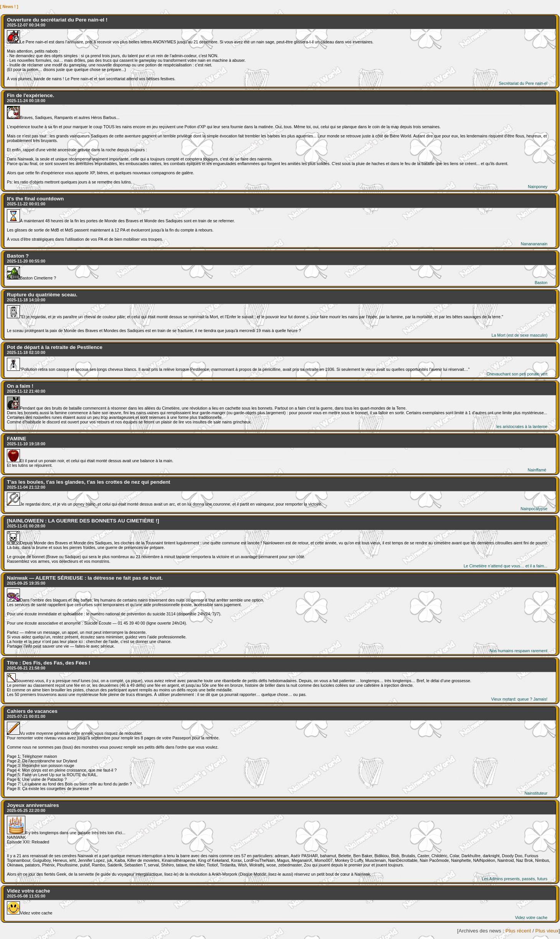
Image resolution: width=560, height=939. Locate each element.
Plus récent (518, 931)
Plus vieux (547, 931)
